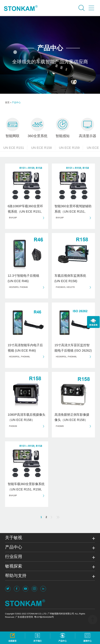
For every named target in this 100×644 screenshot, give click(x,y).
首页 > (8, 103)
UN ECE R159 (71, 148)
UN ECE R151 (15, 148)
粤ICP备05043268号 (44, 617)
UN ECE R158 (43, 148)
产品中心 (16, 103)
